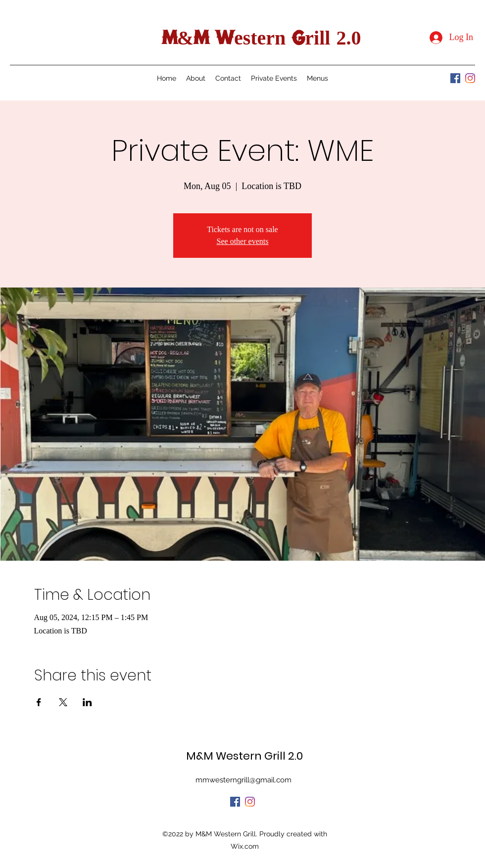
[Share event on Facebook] (39, 702)
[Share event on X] (63, 702)
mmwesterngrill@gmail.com (243, 780)
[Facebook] (455, 78)
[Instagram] (470, 78)
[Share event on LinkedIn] (87, 702)
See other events (243, 241)
